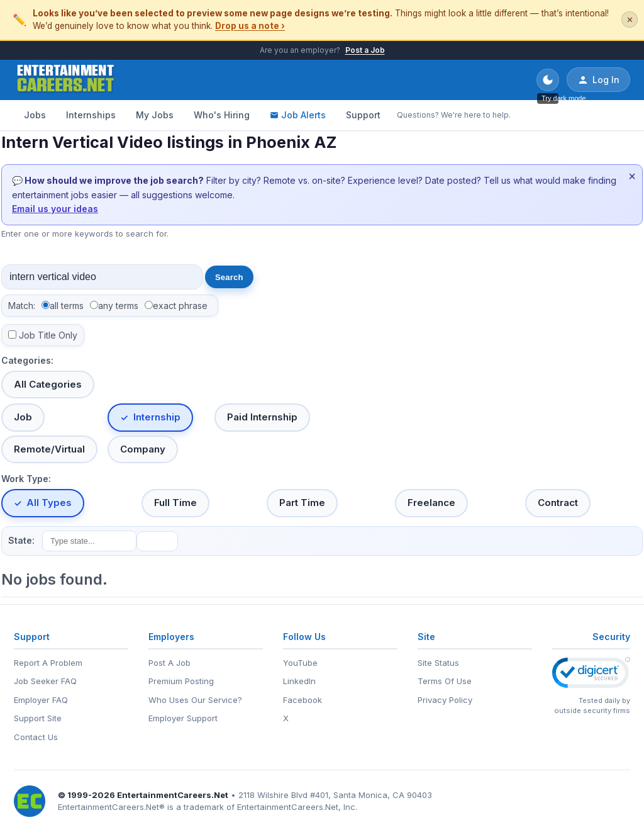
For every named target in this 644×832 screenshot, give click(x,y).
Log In (598, 80)
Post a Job (365, 50)
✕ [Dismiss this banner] (630, 20)
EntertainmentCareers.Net (173, 795)
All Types (49, 503)
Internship (157, 417)
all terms (67, 306)
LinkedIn (299, 681)
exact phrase (180, 306)
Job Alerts (298, 115)
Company (143, 449)
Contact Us (36, 737)
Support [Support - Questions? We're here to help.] (363, 115)
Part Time (302, 503)
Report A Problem (48, 663)
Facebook (303, 700)
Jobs (35, 115)
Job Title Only (48, 335)
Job (23, 417)
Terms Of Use (445, 681)
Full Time (175, 503)
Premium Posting (181, 681)
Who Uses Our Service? (195, 700)
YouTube (300, 663)
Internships (91, 115)
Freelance (431, 503)
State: (21, 540)
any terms (118, 306)
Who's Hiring (222, 115)
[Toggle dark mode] (548, 80)
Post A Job (169, 663)
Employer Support (183, 718)
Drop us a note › (250, 26)
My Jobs (155, 115)
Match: (22, 306)
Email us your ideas (55, 209)
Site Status (438, 663)
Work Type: (26, 479)
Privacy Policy (445, 700)
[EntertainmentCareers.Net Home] (66, 80)
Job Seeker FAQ (45, 681)
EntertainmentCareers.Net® (111, 807)
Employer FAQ (41, 700)
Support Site (38, 718)
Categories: (27, 360)
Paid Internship (262, 417)
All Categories (48, 384)
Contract (558, 503)
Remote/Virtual (49, 449)
